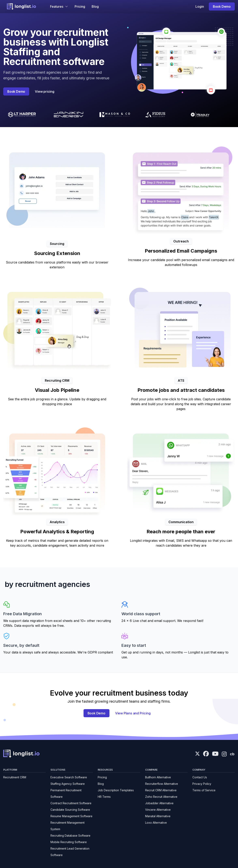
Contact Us (200, 777)
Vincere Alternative (158, 810)
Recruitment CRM (15, 777)
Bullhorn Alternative (158, 777)
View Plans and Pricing (133, 713)
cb (232, 754)
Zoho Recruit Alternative (161, 797)
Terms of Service (204, 790)
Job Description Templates (116, 790)
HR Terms (104, 797)
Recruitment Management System (68, 826)
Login (200, 6)
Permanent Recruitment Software (66, 793)
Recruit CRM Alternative (161, 790)
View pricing (45, 91)
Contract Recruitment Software (71, 803)
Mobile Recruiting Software (69, 842)
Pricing (80, 6)
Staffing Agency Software (68, 784)
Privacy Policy (202, 784)
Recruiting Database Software (70, 836)
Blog (95, 6)
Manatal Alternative (158, 816)
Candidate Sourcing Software (70, 810)
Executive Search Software (69, 777)
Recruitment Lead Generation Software (70, 852)
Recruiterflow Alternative (162, 784)
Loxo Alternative (156, 823)
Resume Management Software (71, 816)
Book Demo (222, 6)
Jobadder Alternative (159, 803)
